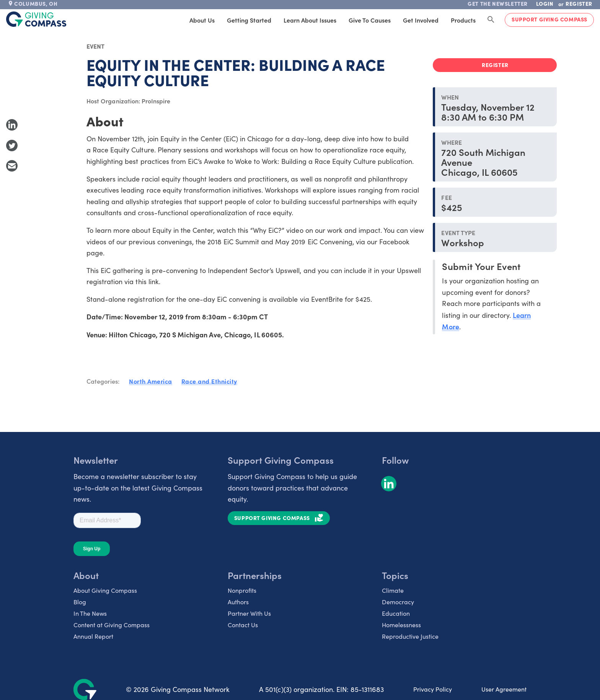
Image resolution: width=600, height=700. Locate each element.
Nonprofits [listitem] (242, 590)
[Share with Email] (12, 166)
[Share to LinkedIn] (12, 125)
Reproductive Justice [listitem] (410, 636)
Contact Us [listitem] (243, 625)
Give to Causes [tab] (370, 20)
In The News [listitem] (90, 613)
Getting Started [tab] (249, 20)
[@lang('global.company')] (36, 19)
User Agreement (504, 689)
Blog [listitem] (80, 602)
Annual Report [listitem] (93, 636)
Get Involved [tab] (421, 20)
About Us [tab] (202, 20)
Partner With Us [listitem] (249, 613)
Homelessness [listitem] (401, 625)
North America (151, 381)
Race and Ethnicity (209, 381)
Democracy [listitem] (398, 602)
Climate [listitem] (393, 590)
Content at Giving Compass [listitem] (112, 625)
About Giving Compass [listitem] (105, 590)
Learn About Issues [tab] (310, 20)
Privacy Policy (433, 689)
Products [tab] (463, 20)
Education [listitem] (396, 613)
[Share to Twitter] (12, 146)
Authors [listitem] (238, 602)
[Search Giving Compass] (491, 20)
